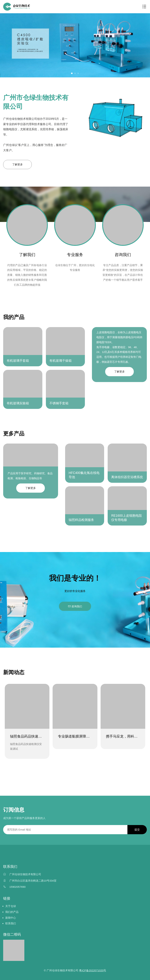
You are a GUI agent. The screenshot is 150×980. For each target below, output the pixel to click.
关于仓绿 (11, 906)
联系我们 (11, 924)
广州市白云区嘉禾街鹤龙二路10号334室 (33, 881)
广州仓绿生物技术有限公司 (25, 874)
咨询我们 (75, 606)
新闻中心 (11, 918)
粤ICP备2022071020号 (93, 971)
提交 (137, 830)
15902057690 (17, 887)
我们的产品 (12, 912)
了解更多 (17, 164)
